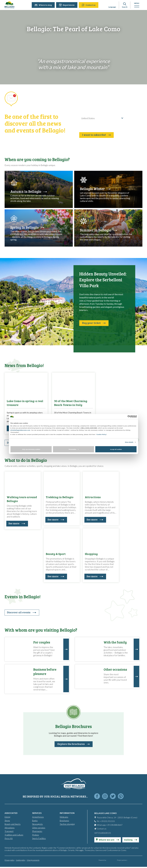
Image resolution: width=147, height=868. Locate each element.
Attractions (10, 827)
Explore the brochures (74, 744)
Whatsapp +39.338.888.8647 (110, 825)
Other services (39, 827)
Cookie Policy (101, 435)
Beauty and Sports (13, 824)
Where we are (108, 839)
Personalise (74, 449)
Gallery (131, 839)
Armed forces (38, 817)
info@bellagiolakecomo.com (20, 430)
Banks (35, 820)
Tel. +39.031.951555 (106, 821)
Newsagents (37, 824)
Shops (7, 820)
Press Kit (9, 838)
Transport (9, 831)
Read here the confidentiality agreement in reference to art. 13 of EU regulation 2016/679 (102, 126)
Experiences (67, 5)
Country (82, 114)
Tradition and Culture (14, 835)
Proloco (36, 835)
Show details (129, 442)
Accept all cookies (116, 449)
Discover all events (22, 612)
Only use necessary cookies (31, 449)
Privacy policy (10, 860)
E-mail (82, 103)
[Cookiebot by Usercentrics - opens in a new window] (124, 417)
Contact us (89, 5)
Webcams (64, 817)
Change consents (33, 860)
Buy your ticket (94, 323)
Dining (7, 817)
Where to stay (44, 5)
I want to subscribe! (96, 135)
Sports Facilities (39, 838)
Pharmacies (37, 831)
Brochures (64, 820)
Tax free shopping (67, 824)
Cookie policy (21, 860)
